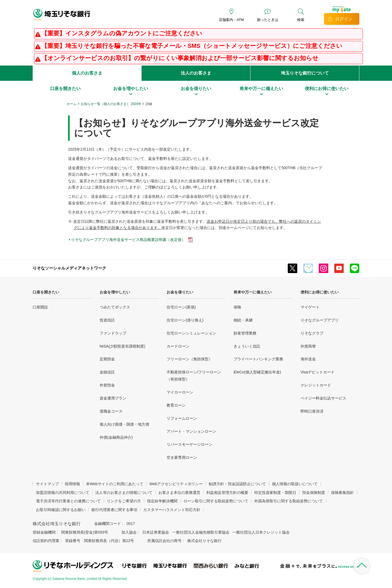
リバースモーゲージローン (189, 444)
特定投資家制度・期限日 (275, 493)
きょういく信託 (247, 346)
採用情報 (72, 484)
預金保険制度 (314, 493)
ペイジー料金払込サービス (323, 398)
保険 (237, 307)
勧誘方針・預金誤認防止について (237, 484)
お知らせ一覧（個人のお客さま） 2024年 (111, 104)
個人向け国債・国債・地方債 (124, 424)
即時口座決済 (312, 411)
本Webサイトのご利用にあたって (115, 484)
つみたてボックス (115, 307)
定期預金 (107, 359)
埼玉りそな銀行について (305, 73)
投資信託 (107, 320)
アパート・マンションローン (191, 431)
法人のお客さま (196, 73)
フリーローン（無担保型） (189, 359)
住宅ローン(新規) (181, 307)
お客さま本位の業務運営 (179, 493)
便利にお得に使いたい (320, 292)
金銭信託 (107, 372)
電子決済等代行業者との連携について (68, 501)
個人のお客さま (87, 73)
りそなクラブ (312, 333)
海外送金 (308, 359)
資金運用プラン (113, 398)
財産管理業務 (245, 333)
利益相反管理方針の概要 (227, 493)
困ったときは (268, 20)
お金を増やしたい (115, 292)
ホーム (72, 104)
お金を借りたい (180, 292)
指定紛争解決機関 (162, 501)
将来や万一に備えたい (253, 292)
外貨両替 (308, 346)
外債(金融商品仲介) (116, 437)
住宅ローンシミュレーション (191, 333)
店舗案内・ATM (231, 20)
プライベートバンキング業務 (258, 359)
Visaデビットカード (318, 372)
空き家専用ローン (182, 457)
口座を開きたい (46, 292)
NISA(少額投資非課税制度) (122, 346)
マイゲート (310, 307)
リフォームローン (182, 418)
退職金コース (111, 411)
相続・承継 (243, 320)
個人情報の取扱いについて (295, 484)
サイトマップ (47, 484)
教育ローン (176, 405)
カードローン (178, 346)
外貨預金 (107, 385)
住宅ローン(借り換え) (185, 320)
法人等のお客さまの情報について (124, 493)
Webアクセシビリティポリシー (176, 484)
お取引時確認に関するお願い (61, 510)
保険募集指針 (342, 493)
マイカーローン (180, 392)
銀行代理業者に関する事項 (114, 510)
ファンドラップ (113, 333)
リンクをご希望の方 (124, 501)
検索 (301, 20)
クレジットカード (316, 385)
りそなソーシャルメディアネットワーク (69, 268)
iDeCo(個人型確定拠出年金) (257, 372)
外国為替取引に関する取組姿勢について (289, 501)
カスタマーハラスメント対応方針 (172, 510)
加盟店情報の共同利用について (63, 493)
